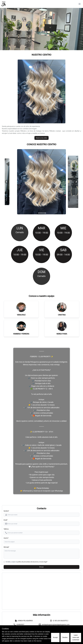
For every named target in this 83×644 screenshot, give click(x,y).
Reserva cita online (41, 138)
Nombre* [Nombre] (6, 511)
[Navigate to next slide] (76, 182)
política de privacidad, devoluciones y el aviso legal (32, 562)
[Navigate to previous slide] (7, 182)
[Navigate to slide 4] (41, 213)
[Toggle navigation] (80, 4)
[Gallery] (41, 182)
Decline (65, 637)
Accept (55, 637)
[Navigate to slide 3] (40, 213)
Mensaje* (6, 547)
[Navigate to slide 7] (46, 213)
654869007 (20, 624)
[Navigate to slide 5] (43, 213)
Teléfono (6, 529)
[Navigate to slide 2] (39, 213)
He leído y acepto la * (27, 562)
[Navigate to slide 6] (44, 213)
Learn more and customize (76, 637)
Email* (6, 520)
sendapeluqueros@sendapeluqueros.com (56, 624)
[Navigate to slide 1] (37, 213)
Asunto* (6, 538)
